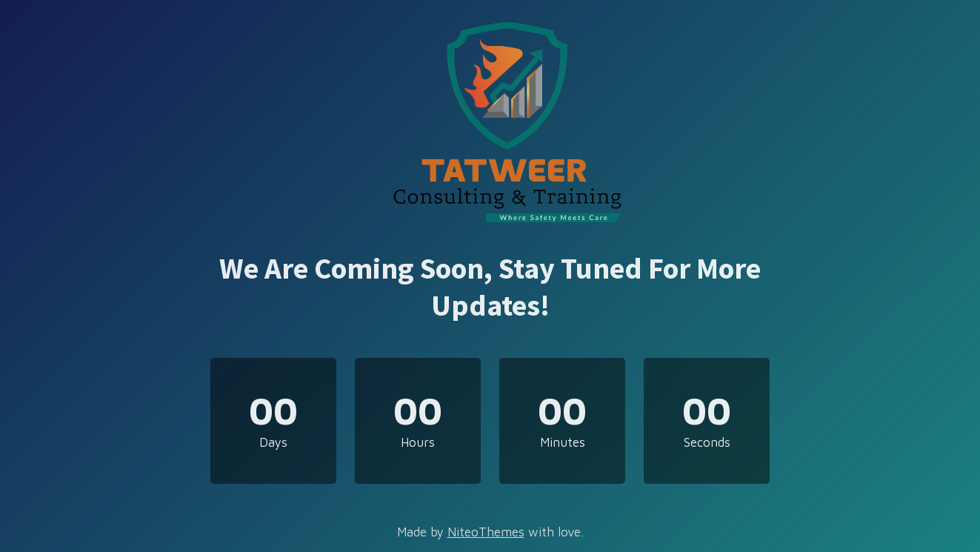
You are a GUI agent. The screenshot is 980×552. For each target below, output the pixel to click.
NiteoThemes (486, 532)
